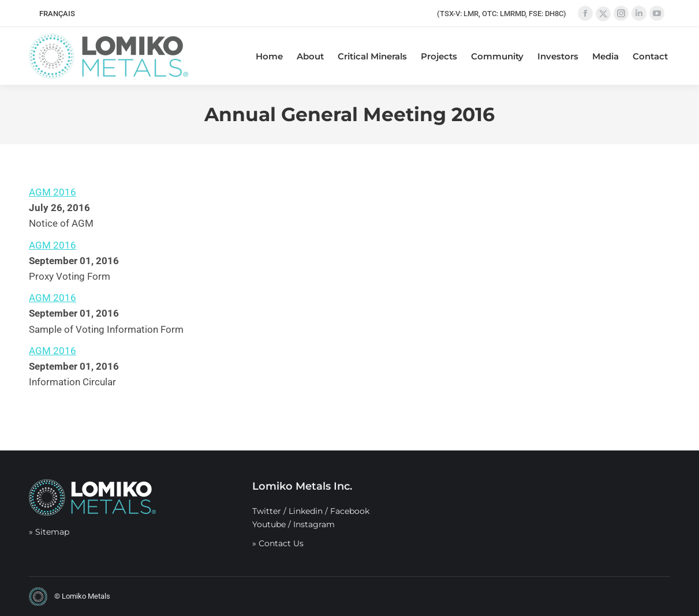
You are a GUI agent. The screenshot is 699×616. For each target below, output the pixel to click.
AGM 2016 (53, 192)
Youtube (269, 524)
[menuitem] (57, 14)
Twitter (267, 511)
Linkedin (306, 511)
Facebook (350, 511)
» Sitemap (49, 532)
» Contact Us (278, 543)
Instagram (314, 524)
